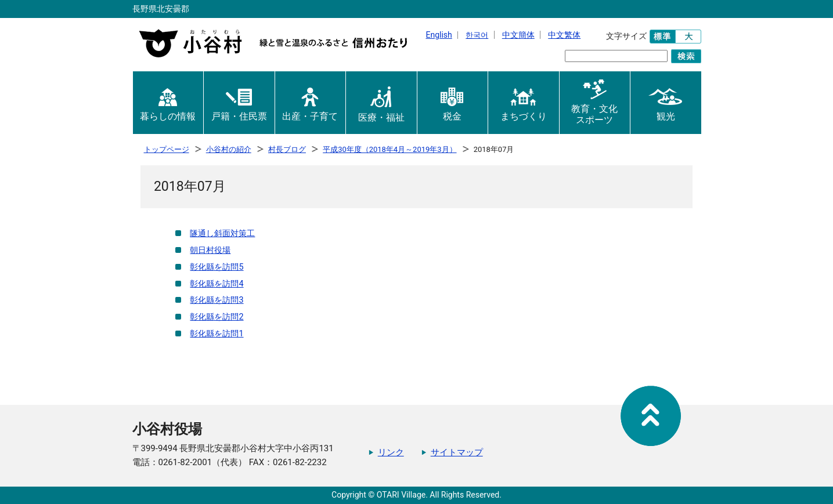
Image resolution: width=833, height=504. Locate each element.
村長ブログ (287, 149)
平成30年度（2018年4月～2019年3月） (390, 149)
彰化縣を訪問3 (217, 300)
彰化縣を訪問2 (217, 317)
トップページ (167, 149)
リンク (391, 452)
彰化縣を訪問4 (217, 284)
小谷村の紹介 (229, 149)
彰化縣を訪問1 (217, 334)
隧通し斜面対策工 (222, 233)
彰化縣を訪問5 (217, 267)
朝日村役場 (210, 250)
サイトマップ (457, 452)
